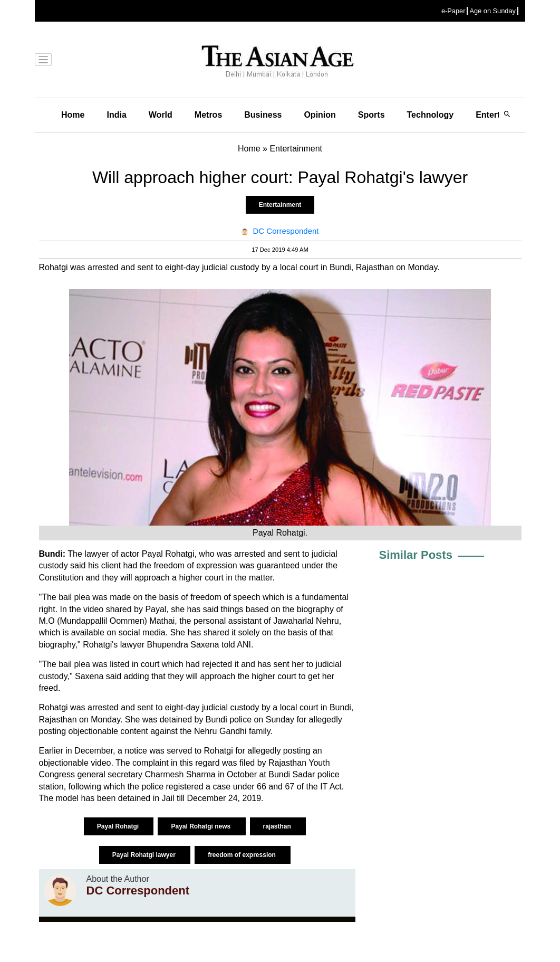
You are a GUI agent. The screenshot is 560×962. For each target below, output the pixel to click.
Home (73, 115)
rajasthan (278, 826)
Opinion (320, 115)
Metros (208, 115)
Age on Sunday (493, 11)
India (116, 115)
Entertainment (280, 205)
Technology (431, 115)
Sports (371, 115)
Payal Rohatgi (119, 826)
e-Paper (453, 11)
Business (263, 115)
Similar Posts (416, 555)
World (161, 115)
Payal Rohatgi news (201, 826)
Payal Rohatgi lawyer (145, 855)
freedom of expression (243, 855)
